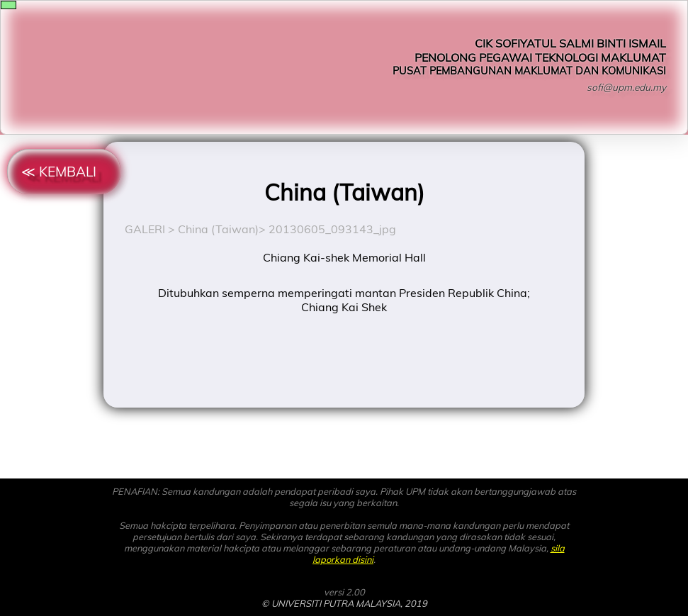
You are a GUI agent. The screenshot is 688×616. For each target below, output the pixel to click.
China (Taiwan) (218, 229)
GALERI (145, 229)
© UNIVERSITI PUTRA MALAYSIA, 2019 (344, 603)
